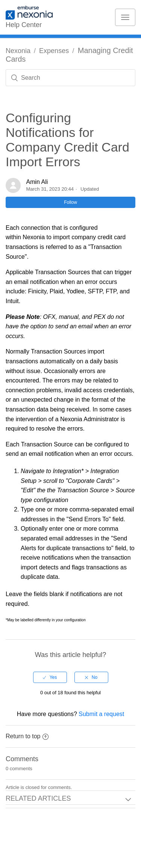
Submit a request (101, 714)
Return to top (27, 736)
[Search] (70, 78)
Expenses (54, 51)
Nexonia (18, 51)
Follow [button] (70, 202)
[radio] (50, 677)
